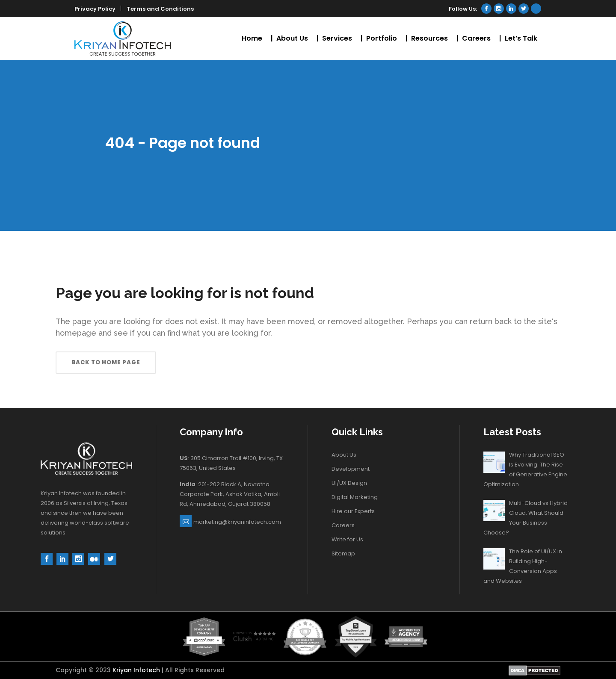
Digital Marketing (355, 497)
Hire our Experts (353, 511)
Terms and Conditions (160, 9)
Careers (343, 525)
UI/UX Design (349, 483)
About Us (344, 455)
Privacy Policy (95, 9)
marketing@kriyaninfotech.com (237, 522)
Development (351, 469)
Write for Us (347, 539)
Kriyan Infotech (136, 670)
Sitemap (343, 554)
